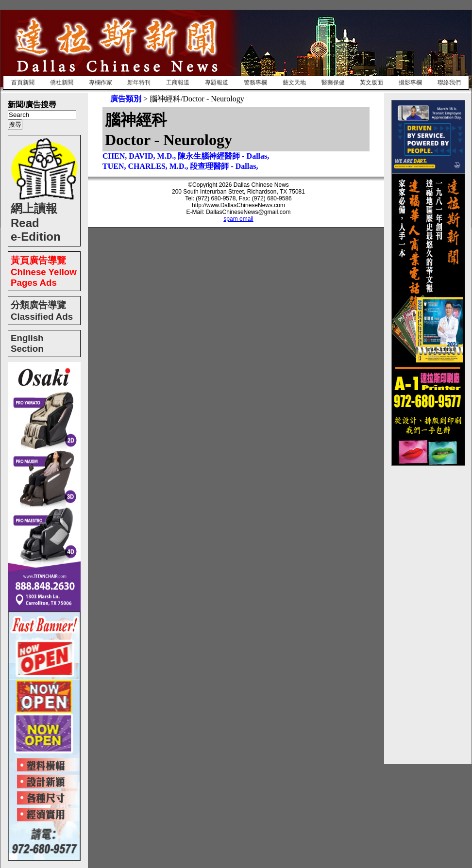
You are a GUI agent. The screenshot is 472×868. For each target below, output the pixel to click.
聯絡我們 (449, 82)
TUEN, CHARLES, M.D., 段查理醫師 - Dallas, (180, 166)
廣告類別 (126, 99)
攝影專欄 (410, 82)
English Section (27, 343)
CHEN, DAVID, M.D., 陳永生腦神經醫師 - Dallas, (186, 156)
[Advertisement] (430, 611)
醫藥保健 (333, 82)
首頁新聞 (23, 82)
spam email (238, 219)
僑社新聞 (62, 82)
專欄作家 (101, 82)
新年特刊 (139, 82)
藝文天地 (294, 82)
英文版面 (371, 82)
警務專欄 (255, 82)
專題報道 (217, 82)
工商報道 (178, 82)
